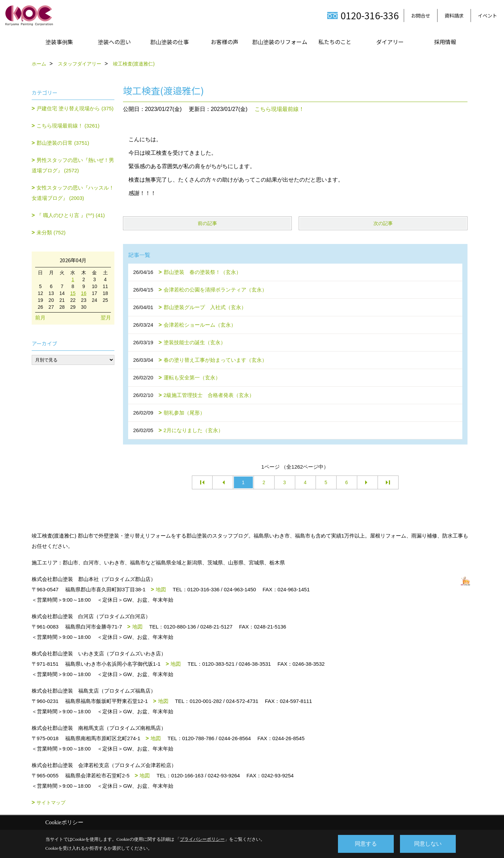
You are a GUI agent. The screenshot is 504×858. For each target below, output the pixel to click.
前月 (40, 318)
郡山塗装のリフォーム (280, 42)
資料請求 (454, 16)
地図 (161, 589)
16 (84, 293)
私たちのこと (335, 42)
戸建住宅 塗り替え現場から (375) (75, 108)
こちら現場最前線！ (279, 109)
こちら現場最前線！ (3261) (68, 126)
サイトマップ (51, 803)
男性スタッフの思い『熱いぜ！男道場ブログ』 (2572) (73, 165)
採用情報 (445, 42)
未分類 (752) (51, 232)
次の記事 (383, 223)
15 (73, 293)
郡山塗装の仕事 (169, 42)
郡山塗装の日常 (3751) (63, 143)
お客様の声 (225, 42)
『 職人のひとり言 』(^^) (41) (71, 215)
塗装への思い (114, 42)
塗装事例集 (59, 42)
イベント (487, 16)
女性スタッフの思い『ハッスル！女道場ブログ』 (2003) (73, 193)
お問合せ (421, 16)
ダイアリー (390, 42)
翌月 (106, 318)
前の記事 (207, 223)
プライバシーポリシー (202, 839)
